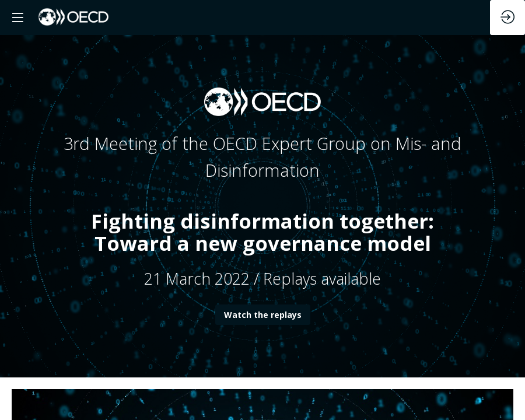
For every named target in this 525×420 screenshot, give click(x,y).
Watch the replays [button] (263, 315)
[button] (17, 17)
